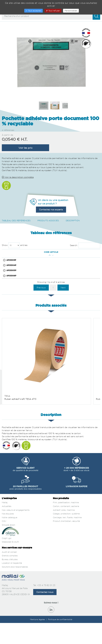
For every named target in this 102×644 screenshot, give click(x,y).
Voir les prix (25, 148)
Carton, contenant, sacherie (66, 527)
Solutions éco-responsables (15, 588)
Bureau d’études (10, 580)
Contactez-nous (45, 613)
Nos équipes (8, 535)
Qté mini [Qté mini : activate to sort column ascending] (22, 256)
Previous (41, 309)
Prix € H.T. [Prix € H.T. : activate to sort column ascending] (70, 256)
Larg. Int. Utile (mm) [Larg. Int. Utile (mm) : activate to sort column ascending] (50, 256)
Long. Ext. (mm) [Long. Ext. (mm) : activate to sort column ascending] (36, 256)
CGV (4, 542)
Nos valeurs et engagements (16, 531)
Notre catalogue (10, 538)
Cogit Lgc (7, 559)
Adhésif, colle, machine (64, 531)
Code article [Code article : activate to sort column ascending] (10, 256)
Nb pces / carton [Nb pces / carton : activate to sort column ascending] (58, 256)
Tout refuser (53, 11)
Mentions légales (38, 640)
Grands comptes (10, 577)
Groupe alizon (8, 546)
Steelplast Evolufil (10, 563)
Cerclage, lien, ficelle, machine (67, 538)
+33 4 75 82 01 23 (46, 606)
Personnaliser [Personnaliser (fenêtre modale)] (71, 11)
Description (73, 220)
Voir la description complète (18, 177)
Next (63, 309)
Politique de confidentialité (60, 640)
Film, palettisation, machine (66, 523)
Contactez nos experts (51, 209)
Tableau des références (16, 220)
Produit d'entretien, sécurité (66, 542)
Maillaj (5, 523)
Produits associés (48, 220)
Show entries (15, 245)
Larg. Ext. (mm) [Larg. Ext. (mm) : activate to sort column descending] (29, 256)
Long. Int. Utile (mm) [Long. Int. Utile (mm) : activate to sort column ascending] (43, 256)
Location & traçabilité (12, 584)
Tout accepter (33, 11)
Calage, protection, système (66, 535)
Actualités (7, 527)
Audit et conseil (9, 573)
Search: (85, 245)
